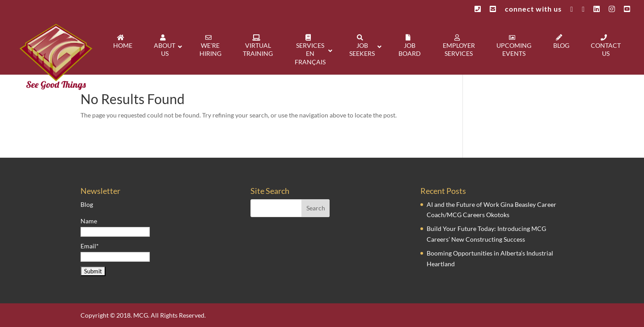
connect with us (533, 9)
